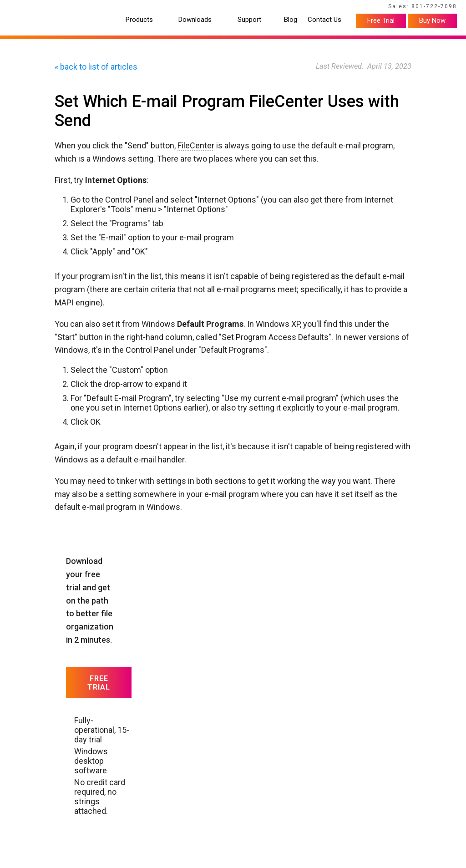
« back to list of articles (96, 67)
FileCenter (196, 145)
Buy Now (432, 20)
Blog (291, 20)
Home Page (27, 8)
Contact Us (324, 20)
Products (139, 20)
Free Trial (381, 20)
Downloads (195, 20)
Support (249, 20)
